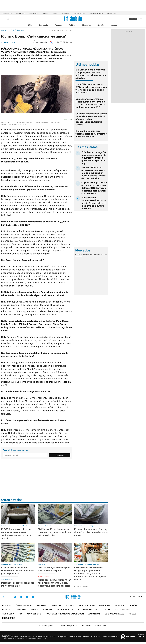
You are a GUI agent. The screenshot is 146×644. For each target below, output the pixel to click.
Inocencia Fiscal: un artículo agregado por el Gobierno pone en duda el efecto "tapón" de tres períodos (94, 173)
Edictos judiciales (114, 614)
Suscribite (60, 455)
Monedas (79, 255)
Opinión (101, 25)
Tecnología (8, 614)
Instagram (15, 597)
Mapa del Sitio (34, 614)
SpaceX (46, 13)
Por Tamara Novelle (81, 586)
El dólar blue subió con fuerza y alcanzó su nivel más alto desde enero (91, 134)
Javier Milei (66, 13)
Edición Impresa (65, 610)
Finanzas (58, 25)
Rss (21, 614)
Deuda (55, 13)
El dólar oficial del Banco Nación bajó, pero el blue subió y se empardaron (18, 571)
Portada (7, 606)
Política (72, 25)
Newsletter (141, 25)
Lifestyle (7, 610)
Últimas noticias (24, 606)
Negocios (86, 25)
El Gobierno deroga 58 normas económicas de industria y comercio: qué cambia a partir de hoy (94, 158)
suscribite (133, 19)
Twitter (3, 597)
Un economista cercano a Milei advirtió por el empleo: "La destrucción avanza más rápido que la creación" (91, 103)
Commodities (95, 255)
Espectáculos (123, 610)
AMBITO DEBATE (95, 626)
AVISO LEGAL (94, 614)
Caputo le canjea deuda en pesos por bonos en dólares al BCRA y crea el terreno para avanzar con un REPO (94, 188)
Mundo (34, 610)
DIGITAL (48, 626)
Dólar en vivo (21, 13)
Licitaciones (8, 618)
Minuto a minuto (46, 576)
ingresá (141, 19)
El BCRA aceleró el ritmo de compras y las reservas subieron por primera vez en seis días (91, 74)
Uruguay (115, 25)
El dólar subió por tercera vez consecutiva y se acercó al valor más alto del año (55, 532)
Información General (89, 610)
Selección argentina (96, 13)
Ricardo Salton (10, 42)
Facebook (9, 597)
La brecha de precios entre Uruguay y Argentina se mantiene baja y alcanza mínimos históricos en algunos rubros (90, 574)
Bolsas (86, 255)
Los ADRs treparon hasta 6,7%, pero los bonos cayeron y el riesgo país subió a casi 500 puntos (91, 88)
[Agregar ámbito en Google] (43, 42)
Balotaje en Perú (79, 13)
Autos (108, 610)
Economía (44, 25)
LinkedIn (21, 597)
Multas (132, 614)
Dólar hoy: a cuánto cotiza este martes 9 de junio (18, 584)
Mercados (105, 606)
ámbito (4, 30)
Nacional (21, 610)
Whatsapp (33, 597)
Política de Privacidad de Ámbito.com (65, 614)
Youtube (27, 597)
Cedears (104, 255)
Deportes (48, 610)
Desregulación (34, 13)
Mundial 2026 (112, 13)
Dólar (30, 25)
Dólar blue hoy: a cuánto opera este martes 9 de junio (54, 569)
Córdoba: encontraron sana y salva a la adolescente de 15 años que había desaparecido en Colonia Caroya (91, 119)
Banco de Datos (87, 606)
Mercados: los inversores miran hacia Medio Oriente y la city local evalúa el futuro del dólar (94, 203)
